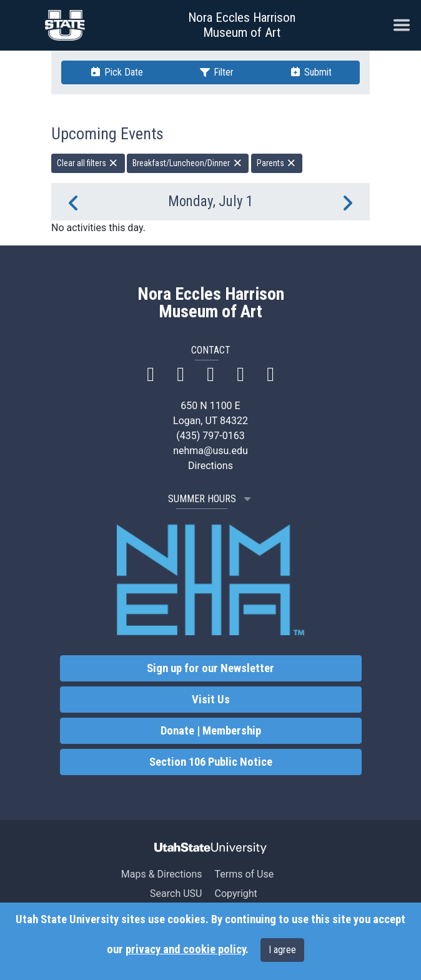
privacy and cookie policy (186, 949)
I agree (282, 950)
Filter (216, 72)
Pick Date (116, 72)
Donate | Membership (211, 731)
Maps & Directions (162, 874)
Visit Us (211, 700)
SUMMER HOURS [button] (211, 499)
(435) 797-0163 (210, 436)
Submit (310, 72)
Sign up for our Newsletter (210, 668)
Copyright (235, 893)
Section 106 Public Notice (211, 762)
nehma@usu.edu (210, 451)
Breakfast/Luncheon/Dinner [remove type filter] (188, 163)
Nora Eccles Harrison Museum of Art (242, 25)
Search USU (176, 893)
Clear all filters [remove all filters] (88, 163)
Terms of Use (244, 874)
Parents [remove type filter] (277, 163)
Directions (210, 466)
